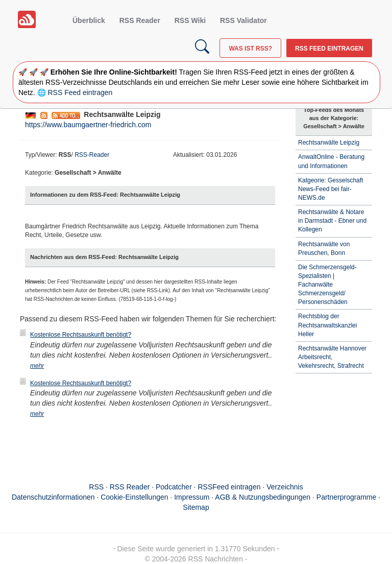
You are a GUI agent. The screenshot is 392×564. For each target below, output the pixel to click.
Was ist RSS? (250, 49)
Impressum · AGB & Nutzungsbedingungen (242, 497)
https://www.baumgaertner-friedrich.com (88, 125)
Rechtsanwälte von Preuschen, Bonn (324, 249)
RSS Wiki (190, 20)
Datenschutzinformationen (53, 497)
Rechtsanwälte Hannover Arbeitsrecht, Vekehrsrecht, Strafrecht (332, 357)
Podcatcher (174, 487)
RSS (96, 487)
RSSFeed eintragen (229, 487)
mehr (37, 366)
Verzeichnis (285, 487)
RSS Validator (243, 20)
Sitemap (196, 507)
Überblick (89, 20)
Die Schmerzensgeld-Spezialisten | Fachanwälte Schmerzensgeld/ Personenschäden (327, 285)
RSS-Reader (92, 155)
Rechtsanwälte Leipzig (329, 143)
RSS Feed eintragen (329, 49)
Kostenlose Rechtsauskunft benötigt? (81, 335)
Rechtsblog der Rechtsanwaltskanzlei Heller (327, 325)
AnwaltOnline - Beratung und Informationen (331, 161)
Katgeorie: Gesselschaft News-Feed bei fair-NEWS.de (330, 189)
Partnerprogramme (347, 497)
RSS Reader (140, 20)
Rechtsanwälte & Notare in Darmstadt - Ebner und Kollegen (332, 221)
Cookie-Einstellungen (134, 497)
